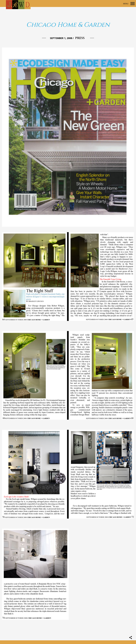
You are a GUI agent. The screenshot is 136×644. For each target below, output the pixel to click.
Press (80, 38)
